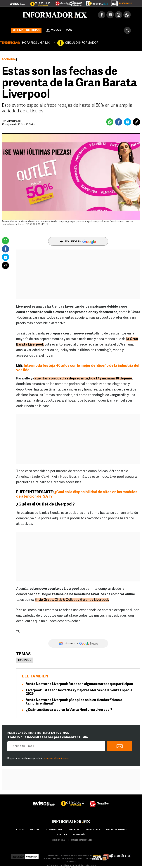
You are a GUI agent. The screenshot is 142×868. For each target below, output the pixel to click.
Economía (9, 60)
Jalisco (19, 830)
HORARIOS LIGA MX (36, 43)
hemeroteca (57, 840)
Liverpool (24, 660)
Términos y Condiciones (56, 758)
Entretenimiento (117, 830)
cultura (62, 835)
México (34, 830)
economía (79, 835)
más (72, 30)
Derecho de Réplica (75, 866)
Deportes (74, 830)
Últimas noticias (26, 30)
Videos (54, 30)
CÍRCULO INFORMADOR (82, 43)
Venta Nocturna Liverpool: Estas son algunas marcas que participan (80, 684)
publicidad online (82, 840)
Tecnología (93, 830)
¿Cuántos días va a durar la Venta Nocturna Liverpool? (69, 710)
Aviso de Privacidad (56, 866)
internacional (54, 830)
